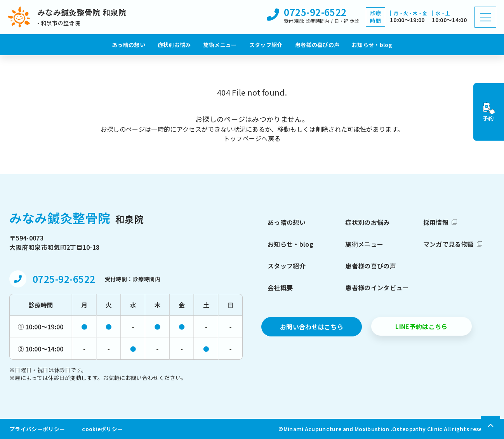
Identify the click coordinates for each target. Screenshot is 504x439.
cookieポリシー (102, 429)
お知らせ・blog (372, 45)
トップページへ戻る (252, 138)
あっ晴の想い (129, 45)
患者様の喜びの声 (317, 45)
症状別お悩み (174, 45)
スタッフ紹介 (266, 45)
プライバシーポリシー (37, 429)
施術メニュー (220, 45)
